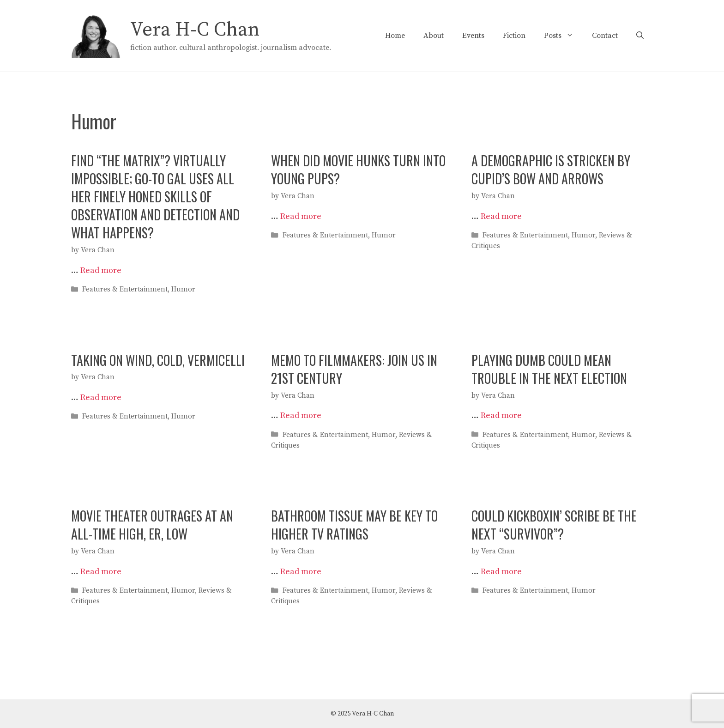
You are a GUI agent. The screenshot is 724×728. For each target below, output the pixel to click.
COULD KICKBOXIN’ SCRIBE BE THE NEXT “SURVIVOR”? (554, 525)
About (434, 36)
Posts (563, 36)
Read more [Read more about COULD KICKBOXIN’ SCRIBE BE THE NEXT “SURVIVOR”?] (501, 572)
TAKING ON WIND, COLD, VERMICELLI (158, 360)
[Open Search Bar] (640, 36)
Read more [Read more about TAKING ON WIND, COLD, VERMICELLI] (101, 397)
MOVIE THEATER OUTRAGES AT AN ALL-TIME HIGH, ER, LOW (152, 525)
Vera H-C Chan (195, 30)
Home (395, 36)
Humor (183, 290)
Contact (605, 36)
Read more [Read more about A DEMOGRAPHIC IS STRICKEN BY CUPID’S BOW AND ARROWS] (501, 216)
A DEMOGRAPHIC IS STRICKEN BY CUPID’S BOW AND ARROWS (551, 170)
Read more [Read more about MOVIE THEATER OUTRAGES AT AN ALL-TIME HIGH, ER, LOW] (101, 572)
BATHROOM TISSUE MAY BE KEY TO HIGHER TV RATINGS (354, 525)
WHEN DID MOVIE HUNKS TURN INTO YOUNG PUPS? (358, 170)
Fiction (514, 36)
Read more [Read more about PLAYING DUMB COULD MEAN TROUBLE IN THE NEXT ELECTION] (501, 416)
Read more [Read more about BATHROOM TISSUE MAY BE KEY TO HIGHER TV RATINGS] (301, 572)
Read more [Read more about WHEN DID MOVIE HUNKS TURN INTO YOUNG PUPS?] (301, 216)
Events (473, 36)
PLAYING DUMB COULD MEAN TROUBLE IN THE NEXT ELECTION (549, 369)
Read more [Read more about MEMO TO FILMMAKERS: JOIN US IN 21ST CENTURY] (301, 416)
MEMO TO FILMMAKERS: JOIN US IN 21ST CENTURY (354, 369)
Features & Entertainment (125, 290)
